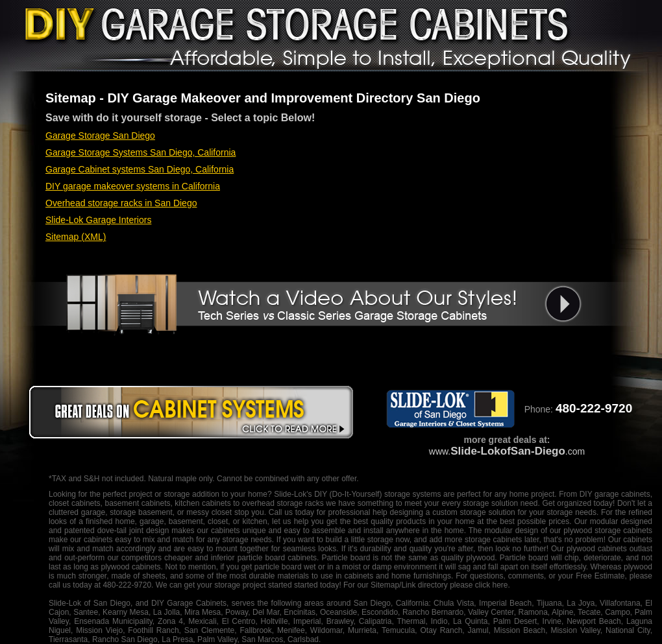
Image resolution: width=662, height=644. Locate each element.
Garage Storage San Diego (100, 136)
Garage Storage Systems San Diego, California (141, 152)
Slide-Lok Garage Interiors (98, 220)
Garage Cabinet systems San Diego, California (140, 169)
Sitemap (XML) (76, 237)
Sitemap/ (385, 585)
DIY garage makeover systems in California (133, 186)
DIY (321, 494)
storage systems (413, 494)
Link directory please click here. (455, 585)
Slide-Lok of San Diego (90, 603)
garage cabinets (622, 494)
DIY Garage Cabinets (189, 603)
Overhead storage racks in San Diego (121, 203)
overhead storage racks (283, 503)
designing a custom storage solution (453, 512)
